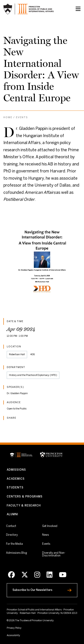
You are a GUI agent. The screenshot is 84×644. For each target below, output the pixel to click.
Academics (16, 479)
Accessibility (21, 635)
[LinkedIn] (50, 575)
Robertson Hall (17, 355)
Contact (11, 526)
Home (8, 118)
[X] (25, 575)
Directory (12, 535)
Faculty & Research (24, 506)
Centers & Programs (25, 497)
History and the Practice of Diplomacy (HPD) (33, 375)
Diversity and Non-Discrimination (60, 554)
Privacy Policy (14, 628)
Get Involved (50, 526)
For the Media (14, 544)
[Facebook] (11, 575)
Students (15, 488)
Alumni (12, 514)
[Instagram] (37, 575)
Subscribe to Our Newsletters (41, 589)
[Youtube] (63, 575)
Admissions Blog (16, 553)
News (45, 535)
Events (22, 118)
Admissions (16, 470)
